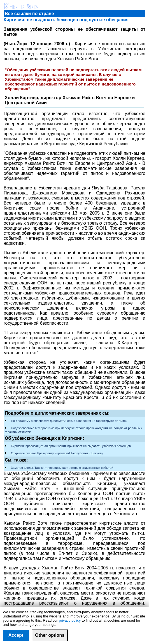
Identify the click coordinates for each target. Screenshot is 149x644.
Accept (16, 635)
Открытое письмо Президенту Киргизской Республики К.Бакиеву (57, 453)
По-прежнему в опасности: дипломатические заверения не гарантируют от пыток (69, 421)
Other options (50, 635)
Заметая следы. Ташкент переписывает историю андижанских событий (62, 468)
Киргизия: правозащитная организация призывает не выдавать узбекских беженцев (71, 446)
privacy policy (70, 620)
